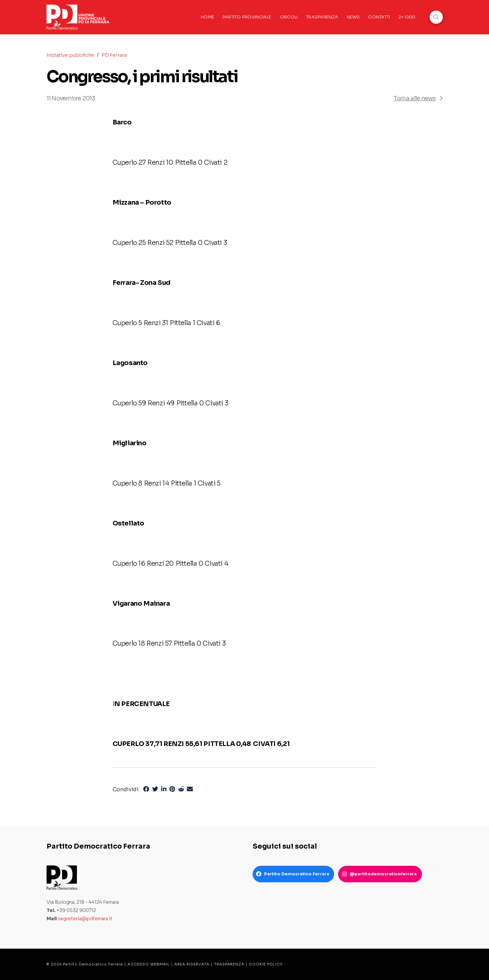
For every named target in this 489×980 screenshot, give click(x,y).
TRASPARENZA (229, 964)
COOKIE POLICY (266, 964)
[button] (436, 17)
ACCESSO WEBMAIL (149, 964)
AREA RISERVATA (192, 964)
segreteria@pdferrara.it (85, 919)
